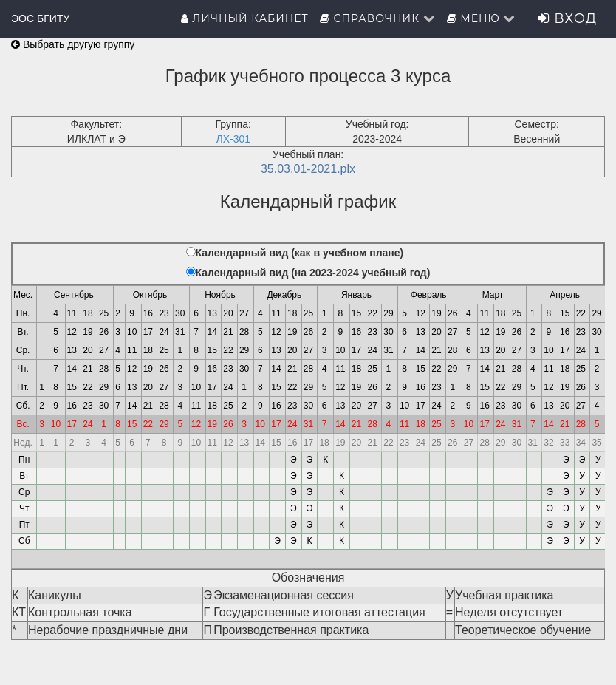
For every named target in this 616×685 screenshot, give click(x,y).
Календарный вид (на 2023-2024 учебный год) (313, 273)
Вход (567, 18)
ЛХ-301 (233, 139)
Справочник (378, 18)
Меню (482, 18)
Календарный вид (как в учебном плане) (300, 253)
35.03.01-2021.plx (308, 169)
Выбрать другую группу (73, 44)
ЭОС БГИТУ (40, 18)
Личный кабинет (245, 18)
